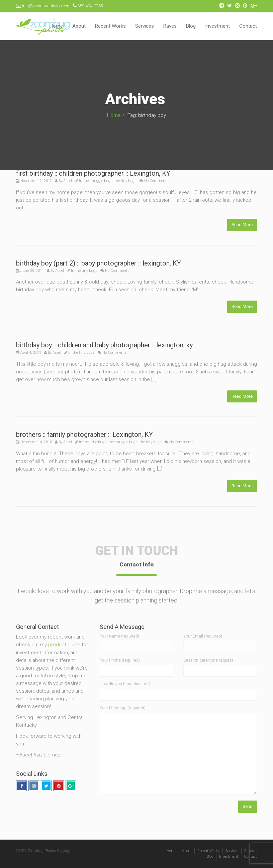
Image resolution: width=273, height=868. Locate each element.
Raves (170, 26)
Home (56, 26)
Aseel (68, 181)
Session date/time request (208, 660)
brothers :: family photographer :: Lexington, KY (84, 435)
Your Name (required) (136, 641)
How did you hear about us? (125, 684)
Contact (248, 26)
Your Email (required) (220, 641)
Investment (217, 26)
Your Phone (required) (120, 660)
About (79, 26)
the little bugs (95, 442)
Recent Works (110, 26)
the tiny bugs (125, 181)
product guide (64, 645)
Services (145, 26)
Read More (242, 225)
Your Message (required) (123, 708)
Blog (191, 26)
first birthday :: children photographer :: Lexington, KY (93, 173)
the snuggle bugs (98, 181)
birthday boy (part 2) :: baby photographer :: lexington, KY (99, 263)
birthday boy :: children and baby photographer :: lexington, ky (104, 345)
